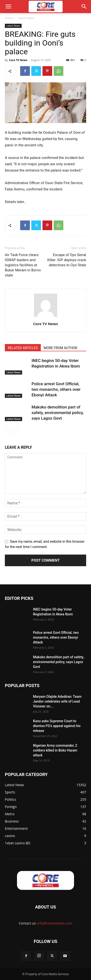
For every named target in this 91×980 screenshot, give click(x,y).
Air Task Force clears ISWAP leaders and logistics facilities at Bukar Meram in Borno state (23, 265)
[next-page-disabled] (16, 431)
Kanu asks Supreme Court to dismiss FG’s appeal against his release (57, 726)
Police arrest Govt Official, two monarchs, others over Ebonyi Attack (56, 389)
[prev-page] (8, 431)
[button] (8, 7)
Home (9, 18)
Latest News (26, 18)
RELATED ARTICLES (23, 348)
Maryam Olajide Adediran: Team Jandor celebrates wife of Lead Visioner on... (57, 701)
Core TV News (18, 60)
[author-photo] (46, 317)
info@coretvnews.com (55, 923)
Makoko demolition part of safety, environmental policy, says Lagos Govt (58, 413)
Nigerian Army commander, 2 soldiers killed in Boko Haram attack (55, 750)
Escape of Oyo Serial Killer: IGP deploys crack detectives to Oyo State (67, 260)
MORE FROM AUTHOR (60, 348)
